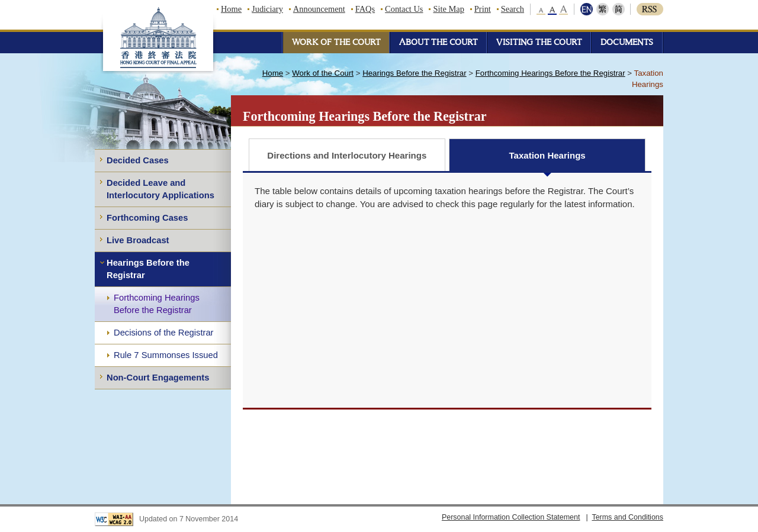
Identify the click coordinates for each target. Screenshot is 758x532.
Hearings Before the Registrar (148, 269)
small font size (542, 9)
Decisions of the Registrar (164, 333)
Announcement (319, 9)
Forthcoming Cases (147, 218)
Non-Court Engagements (158, 378)
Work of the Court (323, 73)
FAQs (365, 9)
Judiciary (267, 9)
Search (513, 9)
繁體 (603, 9)
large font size (563, 9)
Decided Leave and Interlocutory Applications (160, 189)
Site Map (448, 9)
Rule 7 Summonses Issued (166, 355)
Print (483, 9)
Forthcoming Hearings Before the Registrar (157, 304)
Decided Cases (138, 160)
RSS (650, 9)
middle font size (553, 9)
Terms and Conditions (627, 517)
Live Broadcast (138, 240)
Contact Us (404, 9)
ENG (588, 9)
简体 (617, 9)
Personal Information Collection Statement (511, 517)
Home (231, 9)
